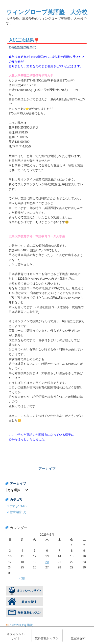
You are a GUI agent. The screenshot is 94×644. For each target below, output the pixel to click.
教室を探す (78, 638)
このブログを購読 (21, 625)
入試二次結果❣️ (24, 40)
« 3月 (22, 579)
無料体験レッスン (47, 638)
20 (47, 562)
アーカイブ (47, 468)
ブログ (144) (18, 506)
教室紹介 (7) (18, 512)
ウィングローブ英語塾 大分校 (47, 12)
